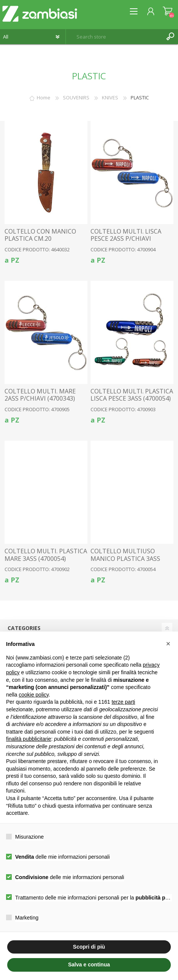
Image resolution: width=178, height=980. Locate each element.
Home (44, 98)
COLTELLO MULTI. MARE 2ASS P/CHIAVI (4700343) (40, 395)
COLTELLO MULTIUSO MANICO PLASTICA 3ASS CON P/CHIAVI (125, 559)
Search (170, 37)
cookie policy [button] (34, 695)
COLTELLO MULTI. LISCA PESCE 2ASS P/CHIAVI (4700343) (126, 239)
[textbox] (114, 37)
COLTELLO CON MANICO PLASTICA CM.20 (40, 235)
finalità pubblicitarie (29, 739)
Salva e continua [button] (89, 965)
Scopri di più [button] (89, 947)
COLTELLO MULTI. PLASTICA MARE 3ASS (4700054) (46, 555)
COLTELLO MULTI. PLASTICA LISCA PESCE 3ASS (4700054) (132, 395)
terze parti (123, 702)
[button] (168, 644)
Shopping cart (168, 11)
